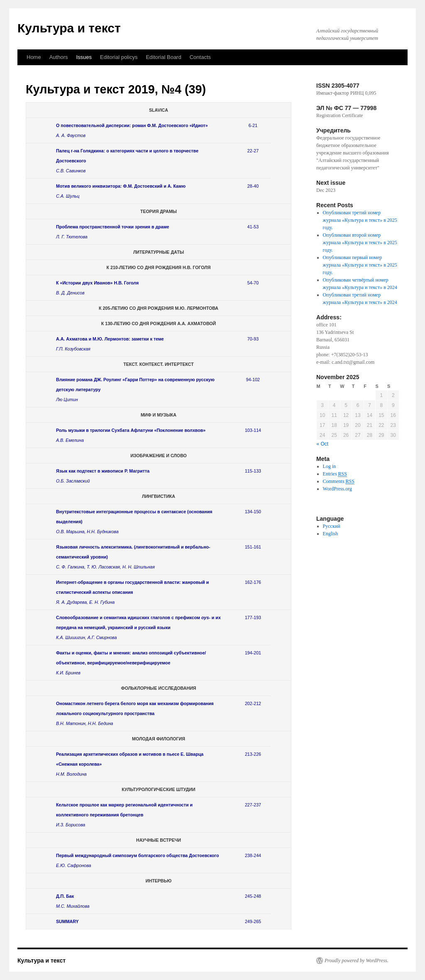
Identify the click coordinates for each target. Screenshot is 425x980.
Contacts (200, 57)
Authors (59, 57)
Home (34, 57)
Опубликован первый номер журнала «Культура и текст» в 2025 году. (360, 265)
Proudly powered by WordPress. (357, 960)
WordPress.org (337, 489)
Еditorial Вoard (163, 57)
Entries (335, 474)
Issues (84, 57)
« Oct (323, 444)
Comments (339, 481)
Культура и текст (69, 28)
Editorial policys (119, 57)
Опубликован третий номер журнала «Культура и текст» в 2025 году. (360, 220)
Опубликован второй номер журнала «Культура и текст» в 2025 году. (360, 243)
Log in (330, 466)
